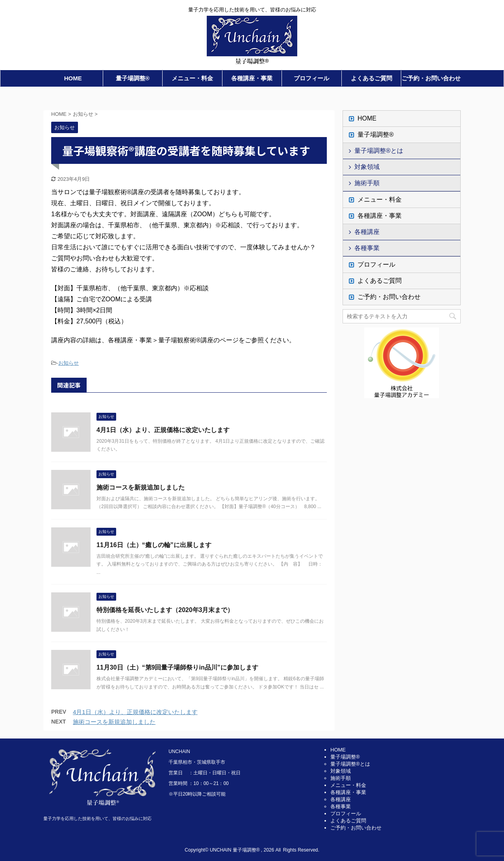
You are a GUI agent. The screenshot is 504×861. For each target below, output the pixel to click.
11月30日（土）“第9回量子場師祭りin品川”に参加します (177, 667)
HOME (73, 78)
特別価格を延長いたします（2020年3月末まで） (165, 610)
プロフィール (311, 78)
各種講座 (367, 232)
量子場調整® (133, 78)
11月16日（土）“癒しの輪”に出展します (154, 545)
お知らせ (69, 363)
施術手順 (367, 183)
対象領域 (367, 167)
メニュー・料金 (192, 78)
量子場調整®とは (379, 151)
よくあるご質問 (372, 78)
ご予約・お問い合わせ (431, 78)
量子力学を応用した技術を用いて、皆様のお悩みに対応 (97, 818)
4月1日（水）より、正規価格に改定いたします (163, 430)
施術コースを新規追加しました (141, 487)
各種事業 (367, 248)
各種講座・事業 (252, 78)
